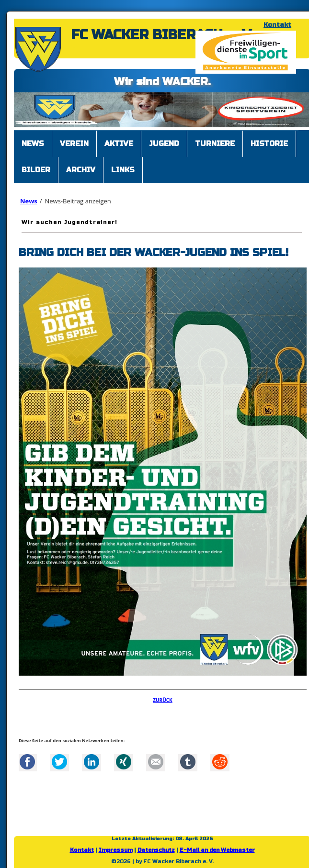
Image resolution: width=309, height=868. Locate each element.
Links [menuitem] (123, 170)
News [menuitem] (33, 144)
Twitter (59, 762)
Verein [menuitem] (74, 144)
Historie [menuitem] (269, 144)
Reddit (220, 762)
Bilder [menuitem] (36, 170)
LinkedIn (92, 762)
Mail (156, 762)
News (29, 201)
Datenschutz (156, 850)
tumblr (188, 762)
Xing (124, 762)
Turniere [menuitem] (215, 144)
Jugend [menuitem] (164, 144)
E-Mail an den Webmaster (217, 850)
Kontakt (277, 25)
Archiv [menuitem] (81, 170)
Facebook (27, 762)
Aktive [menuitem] (119, 144)
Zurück (163, 700)
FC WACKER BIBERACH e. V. (162, 35)
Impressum (116, 850)
